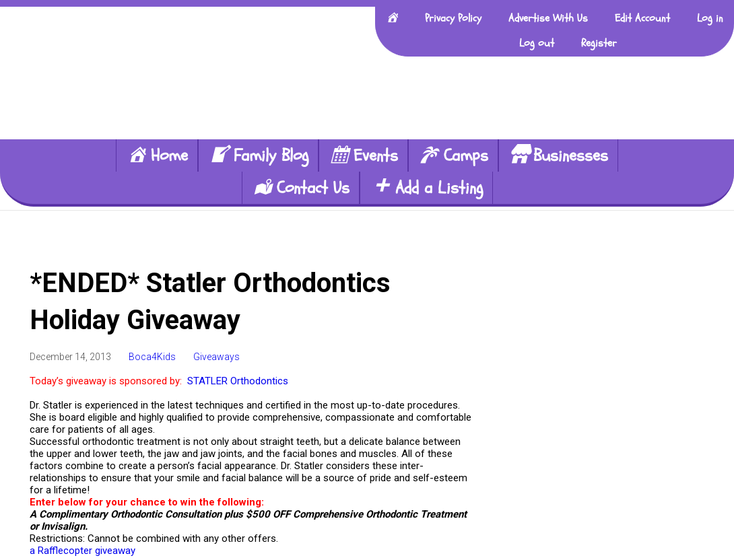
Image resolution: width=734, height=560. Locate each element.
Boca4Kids (152, 357)
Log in (710, 18)
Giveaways (216, 357)
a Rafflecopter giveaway (82, 551)
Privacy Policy (453, 18)
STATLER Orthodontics (238, 381)
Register (599, 43)
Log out (537, 43)
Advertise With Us (548, 18)
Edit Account (642, 18)
